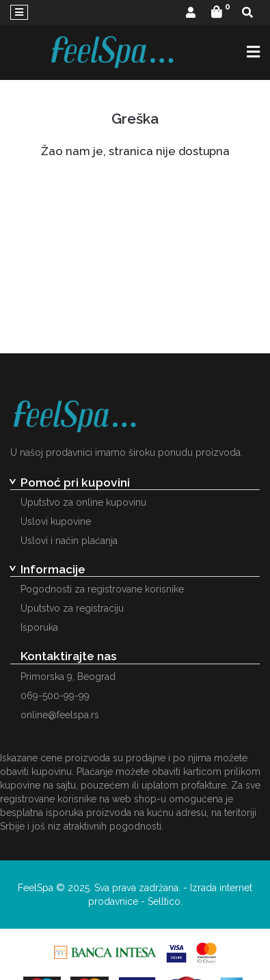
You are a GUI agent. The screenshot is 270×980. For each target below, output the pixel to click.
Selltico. (165, 901)
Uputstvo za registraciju (72, 608)
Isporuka (39, 627)
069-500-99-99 (55, 696)
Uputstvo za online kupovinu (83, 502)
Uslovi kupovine (56, 521)
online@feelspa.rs (60, 715)
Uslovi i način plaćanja (69, 541)
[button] (191, 13)
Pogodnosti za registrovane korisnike (102, 589)
